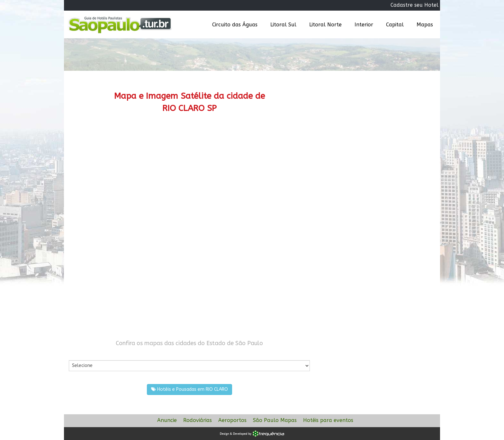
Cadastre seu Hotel (414, 5)
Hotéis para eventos (328, 420)
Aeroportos (232, 420)
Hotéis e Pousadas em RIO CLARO (189, 389)
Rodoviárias (198, 420)
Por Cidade (80, 354)
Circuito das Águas (235, 25)
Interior (364, 25)
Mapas (425, 25)
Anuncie (167, 420)
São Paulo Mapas (275, 420)
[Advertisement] (189, 175)
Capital (395, 25)
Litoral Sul (283, 25)
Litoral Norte (325, 25)
